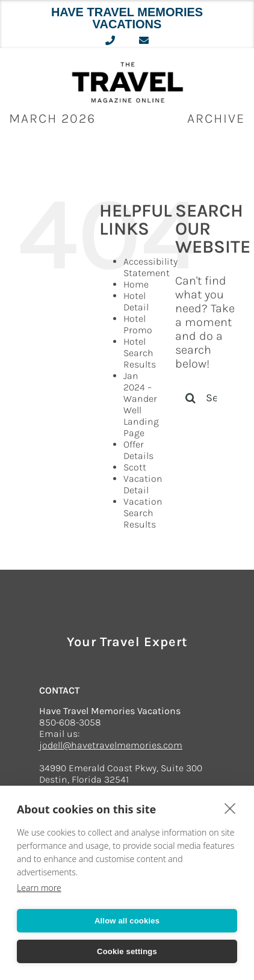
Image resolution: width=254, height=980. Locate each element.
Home (136, 284)
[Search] (190, 398)
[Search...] (206, 398)
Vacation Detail (143, 484)
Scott (135, 467)
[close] (230, 808)
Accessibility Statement (150, 267)
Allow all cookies (127, 921)
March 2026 (52, 119)
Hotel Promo (138, 324)
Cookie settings (127, 951)
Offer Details (138, 450)
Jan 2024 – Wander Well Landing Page (141, 404)
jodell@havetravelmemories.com (111, 745)
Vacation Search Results (143, 513)
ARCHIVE (216, 119)
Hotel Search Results (140, 353)
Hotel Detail (136, 301)
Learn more (39, 888)
